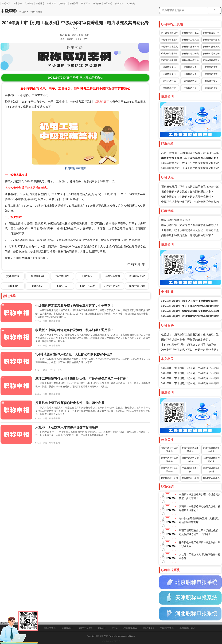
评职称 (23, 12)
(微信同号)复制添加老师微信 (75, 78)
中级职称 (108, 3)
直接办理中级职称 (190, 60)
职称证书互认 (211, 81)
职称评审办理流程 (190, 40)
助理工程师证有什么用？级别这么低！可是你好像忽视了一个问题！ (82, 379)
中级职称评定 (190, 88)
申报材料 (52, 3)
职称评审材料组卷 (211, 478)
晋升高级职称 (190, 81)
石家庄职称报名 (130, 628)
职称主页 (6, 3)
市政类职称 (62, 276)
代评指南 (29, 3)
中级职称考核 (169, 74)
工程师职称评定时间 (190, 470)
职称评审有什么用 (190, 478)
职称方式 (62, 286)
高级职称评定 (211, 88)
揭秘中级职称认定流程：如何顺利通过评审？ (187, 192)
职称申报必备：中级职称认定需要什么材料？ (187, 197)
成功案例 (131, 3)
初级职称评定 (169, 88)
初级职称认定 (190, 67)
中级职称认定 (190, 74)
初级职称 (97, 3)
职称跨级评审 (137, 276)
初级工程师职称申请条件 (190, 450)
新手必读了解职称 (169, 33)
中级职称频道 (36, 12)
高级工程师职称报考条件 (211, 470)
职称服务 (88, 276)
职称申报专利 (112, 286)
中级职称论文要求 (187, 628)
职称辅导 (40, 3)
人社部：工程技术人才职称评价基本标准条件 (67, 427)
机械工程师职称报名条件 (190, 460)
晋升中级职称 (169, 81)
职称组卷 (37, 286)
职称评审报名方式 (211, 47)
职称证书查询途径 (211, 40)
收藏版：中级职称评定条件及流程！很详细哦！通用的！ (75, 330)
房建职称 (13, 286)
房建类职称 (37, 276)
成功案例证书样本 (169, 54)
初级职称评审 (211, 67)
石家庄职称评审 (86, 628)
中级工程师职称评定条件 (211, 460)
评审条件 (18, 3)
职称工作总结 (88, 286)
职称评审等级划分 (211, 54)
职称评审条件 (50, 628)
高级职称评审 (211, 74)
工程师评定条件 (167, 628)
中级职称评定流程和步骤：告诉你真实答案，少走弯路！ (75, 306)
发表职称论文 (67, 628)
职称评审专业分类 (190, 54)
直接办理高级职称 (211, 60)
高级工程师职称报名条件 (211, 450)
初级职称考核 (169, 67)
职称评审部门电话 (190, 33)
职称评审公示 (137, 286)
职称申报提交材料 (211, 33)
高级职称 (119, 3)
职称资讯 (74, 3)
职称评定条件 (149, 628)
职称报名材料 (112, 276)
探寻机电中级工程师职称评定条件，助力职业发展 (70, 403)
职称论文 (63, 3)
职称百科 (85, 3)
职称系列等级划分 (169, 60)
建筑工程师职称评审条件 (169, 460)
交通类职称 (13, 276)
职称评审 (111, 89)
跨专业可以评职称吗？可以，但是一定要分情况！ (190, 350)
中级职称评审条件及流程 (176, 220)
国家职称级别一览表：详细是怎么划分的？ (186, 340)
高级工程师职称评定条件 (169, 450)
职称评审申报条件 (169, 40)
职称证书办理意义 (169, 47)
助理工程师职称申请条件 (169, 470)
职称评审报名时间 (190, 47)
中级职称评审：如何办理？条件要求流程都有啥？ (190, 225)
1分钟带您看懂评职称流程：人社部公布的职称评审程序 (74, 354)
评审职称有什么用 (169, 478)
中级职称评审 (101, 102)
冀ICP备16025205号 (111, 641)
